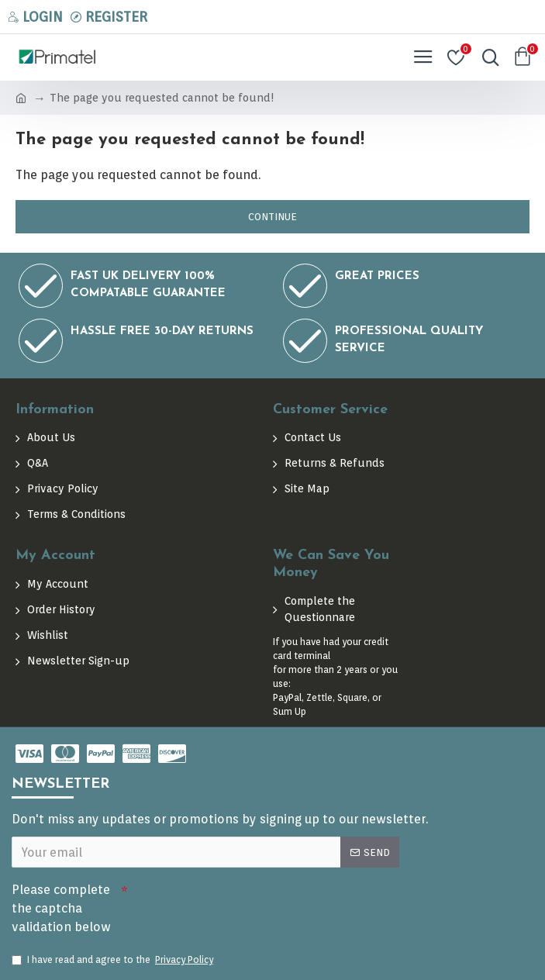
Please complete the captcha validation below (61, 905)
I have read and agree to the (114, 960)
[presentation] (236, 900)
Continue (272, 217)
